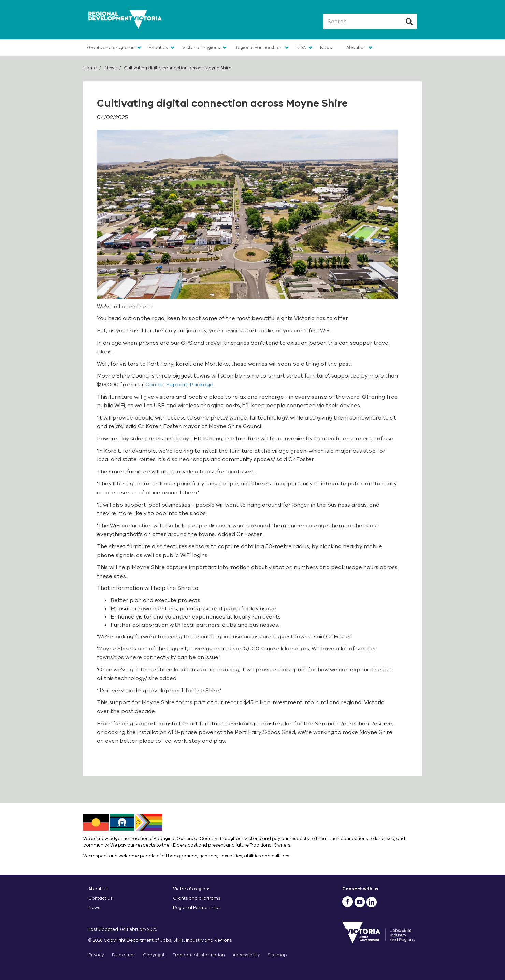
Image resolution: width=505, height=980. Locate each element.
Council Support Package (179, 385)
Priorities (158, 48)
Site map (277, 955)
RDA (301, 48)
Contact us (100, 898)
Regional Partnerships (258, 48)
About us (356, 48)
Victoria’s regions (192, 889)
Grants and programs (111, 48)
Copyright (154, 955)
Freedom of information (199, 955)
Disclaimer (124, 955)
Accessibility (246, 955)
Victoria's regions (201, 48)
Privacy (96, 955)
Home (90, 68)
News (326, 48)
